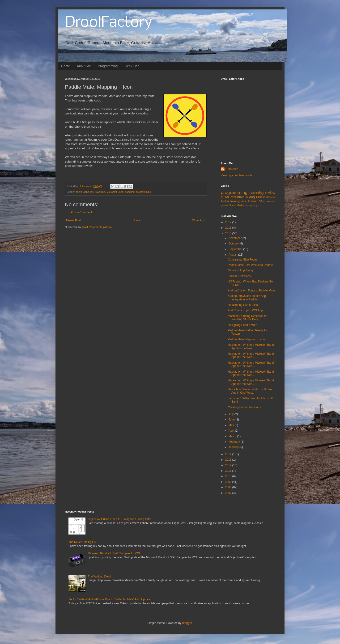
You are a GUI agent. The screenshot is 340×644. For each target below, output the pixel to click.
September (236, 249)
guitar (225, 197)
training (235, 201)
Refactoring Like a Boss (243, 305)
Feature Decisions (239, 276)
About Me (84, 66)
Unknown (232, 169)
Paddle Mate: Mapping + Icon (246, 339)
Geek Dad (132, 66)
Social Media (236, 205)
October (234, 244)
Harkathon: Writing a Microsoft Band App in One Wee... (251, 391)
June (232, 420)
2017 (229, 222)
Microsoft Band (115, 192)
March (233, 436)
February (235, 442)
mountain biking (243, 197)
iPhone (271, 197)
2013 (229, 460)
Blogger (187, 623)
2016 (229, 228)
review (270, 193)
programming (144, 192)
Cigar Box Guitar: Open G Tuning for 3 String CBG (119, 519)
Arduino (253, 201)
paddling (130, 192)
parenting (256, 193)
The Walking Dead (99, 577)
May (232, 425)
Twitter (225, 201)
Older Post (199, 220)
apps (86, 192)
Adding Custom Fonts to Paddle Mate (251, 290)
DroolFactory (109, 23)
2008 (229, 487)
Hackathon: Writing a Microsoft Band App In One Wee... (251, 346)
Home (66, 66)
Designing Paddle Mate (242, 325)
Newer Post (73, 220)
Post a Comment (81, 212)
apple (79, 192)
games (225, 205)
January (234, 447)
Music (260, 197)
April (232, 431)
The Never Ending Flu (82, 542)
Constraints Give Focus (243, 260)
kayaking (100, 192)
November (236, 238)
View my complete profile (236, 175)
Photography (251, 205)
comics (271, 201)
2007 (229, 493)
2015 (229, 233)
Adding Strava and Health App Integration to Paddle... (247, 298)
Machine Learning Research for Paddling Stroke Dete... (248, 318)
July (232, 414)
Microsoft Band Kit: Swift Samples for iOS (114, 553)
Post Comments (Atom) (97, 227)
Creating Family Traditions (244, 407)
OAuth (262, 201)
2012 (229, 465)
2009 (229, 482)
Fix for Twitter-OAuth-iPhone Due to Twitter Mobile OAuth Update (109, 599)
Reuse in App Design (241, 270)
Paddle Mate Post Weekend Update (250, 265)
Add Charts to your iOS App (245, 310)
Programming (108, 66)
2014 (229, 454)
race (244, 201)
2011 (229, 471)
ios (92, 192)
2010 (229, 476)
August (233, 255)
